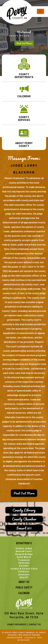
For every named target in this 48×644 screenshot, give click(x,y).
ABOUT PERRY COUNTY (24, 144)
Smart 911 (24, 528)
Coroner (24, 566)
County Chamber (24, 519)
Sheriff (24, 577)
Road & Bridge (24, 554)
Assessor (24, 574)
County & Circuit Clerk (24, 569)
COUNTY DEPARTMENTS (24, 76)
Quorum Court (24, 551)
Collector (24, 571)
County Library (24, 510)
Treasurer (24, 560)
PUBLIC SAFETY (24, 587)
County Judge (24, 548)
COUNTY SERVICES (24, 118)
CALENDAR (24, 96)
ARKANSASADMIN (15, 638)
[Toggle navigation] (40, 11)
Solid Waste (24, 557)
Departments (24, 543)
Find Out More (24, 43)
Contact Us (35, 624)
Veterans (24, 563)
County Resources (17, 624)
